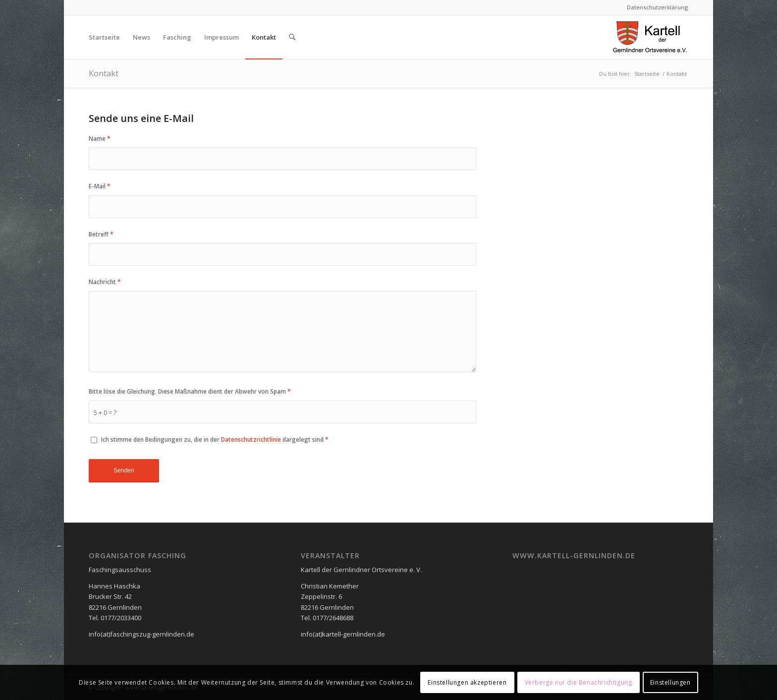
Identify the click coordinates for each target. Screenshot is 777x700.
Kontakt (104, 73)
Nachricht (105, 282)
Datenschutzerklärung (658, 7)
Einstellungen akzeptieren (467, 682)
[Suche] (292, 37)
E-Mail (100, 186)
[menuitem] (655, 7)
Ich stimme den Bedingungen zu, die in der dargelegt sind (215, 439)
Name (100, 139)
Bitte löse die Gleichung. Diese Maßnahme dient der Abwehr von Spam (190, 391)
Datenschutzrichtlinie (251, 439)
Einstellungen (670, 682)
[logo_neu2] (650, 37)
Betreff (101, 234)
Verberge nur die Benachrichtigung (579, 682)
